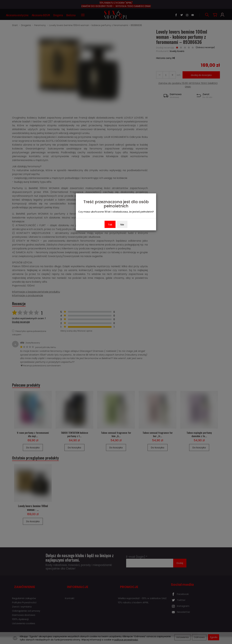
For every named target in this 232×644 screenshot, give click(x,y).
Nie (122, 225)
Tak (110, 225)
